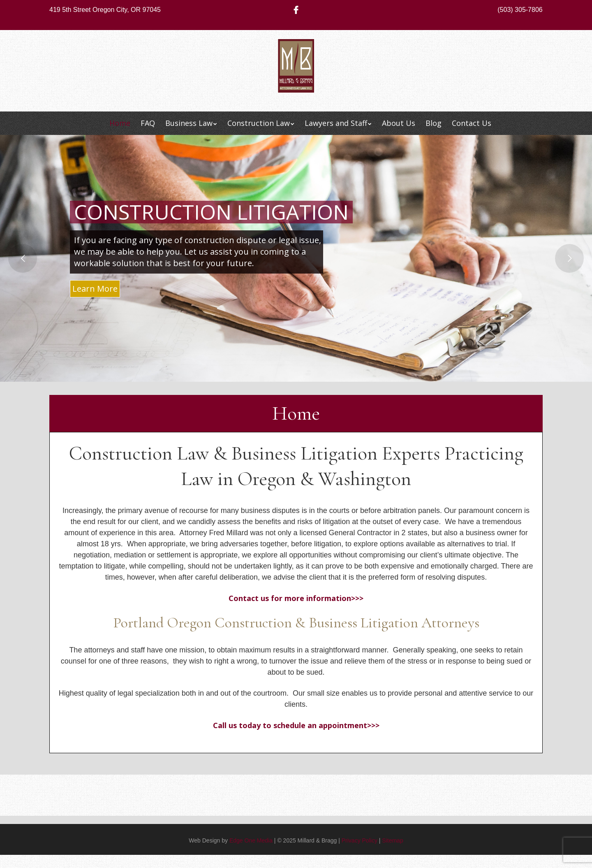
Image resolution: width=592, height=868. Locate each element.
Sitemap (392, 840)
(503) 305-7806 (520, 10)
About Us (399, 123)
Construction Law (259, 123)
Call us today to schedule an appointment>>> (296, 725)
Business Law (189, 123)
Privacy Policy (360, 840)
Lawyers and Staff (336, 123)
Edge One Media (251, 840)
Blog (434, 123)
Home (120, 123)
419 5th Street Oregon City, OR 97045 (105, 10)
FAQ (148, 123)
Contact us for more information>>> (296, 598)
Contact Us (472, 123)
